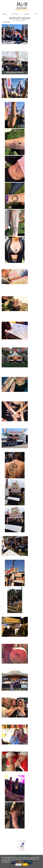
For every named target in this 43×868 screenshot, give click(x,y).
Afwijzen (19, 864)
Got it (25, 864)
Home (5, 14)
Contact (26, 14)
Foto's (36, 14)
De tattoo (15, 14)
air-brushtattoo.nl (23, 841)
